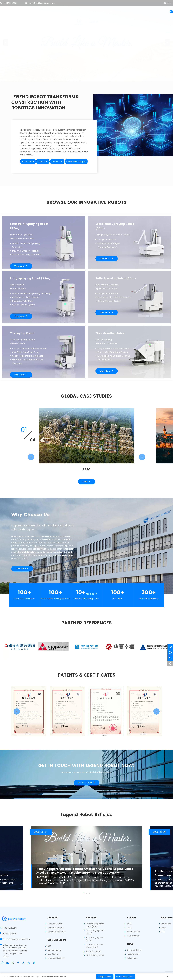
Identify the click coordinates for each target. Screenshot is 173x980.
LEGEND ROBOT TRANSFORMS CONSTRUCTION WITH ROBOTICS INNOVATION (45, 103)
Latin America (133, 936)
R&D (49, 946)
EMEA (129, 928)
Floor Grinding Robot (110, 334)
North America (133, 932)
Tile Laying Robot (22, 334)
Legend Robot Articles (86, 815)
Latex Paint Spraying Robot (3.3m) (29, 227)
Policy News (132, 958)
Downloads (166, 924)
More (87, 482)
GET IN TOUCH (87, 783)
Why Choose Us (97, 12)
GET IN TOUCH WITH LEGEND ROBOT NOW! (87, 766)
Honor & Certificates (57, 932)
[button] (6, 40)
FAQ (163, 932)
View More (21, 266)
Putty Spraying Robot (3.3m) (30, 279)
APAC (86, 470)
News (113, 12)
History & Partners (56, 928)
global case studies (86, 397)
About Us (52, 12)
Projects (80, 12)
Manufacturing (54, 950)
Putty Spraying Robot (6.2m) (116, 279)
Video (164, 928)
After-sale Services (56, 958)
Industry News (133, 954)
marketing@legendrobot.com (40, 3)
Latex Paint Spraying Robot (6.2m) (115, 227)
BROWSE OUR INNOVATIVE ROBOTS (86, 203)
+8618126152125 (8, 3)
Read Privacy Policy (125, 977)
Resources (126, 12)
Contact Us (143, 12)
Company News (134, 950)
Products (66, 12)
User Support (53, 954)
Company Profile (55, 924)
